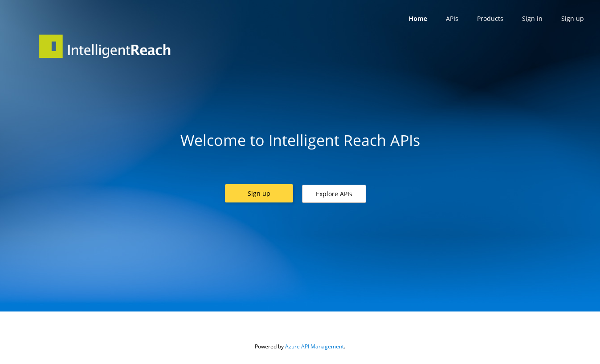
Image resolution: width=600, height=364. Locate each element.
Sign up (573, 18)
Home (418, 18)
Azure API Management (314, 346)
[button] (259, 193)
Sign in (532, 18)
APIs (452, 18)
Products (490, 18)
